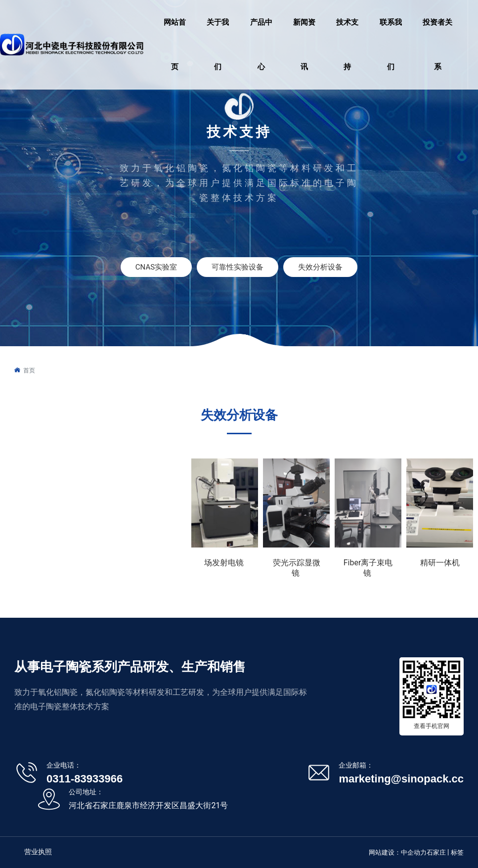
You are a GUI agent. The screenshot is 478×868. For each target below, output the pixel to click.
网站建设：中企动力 (398, 852)
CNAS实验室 (156, 267)
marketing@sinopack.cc (401, 779)
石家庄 (436, 852)
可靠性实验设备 (238, 267)
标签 (457, 852)
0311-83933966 (85, 779)
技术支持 (239, 132)
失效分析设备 (320, 267)
